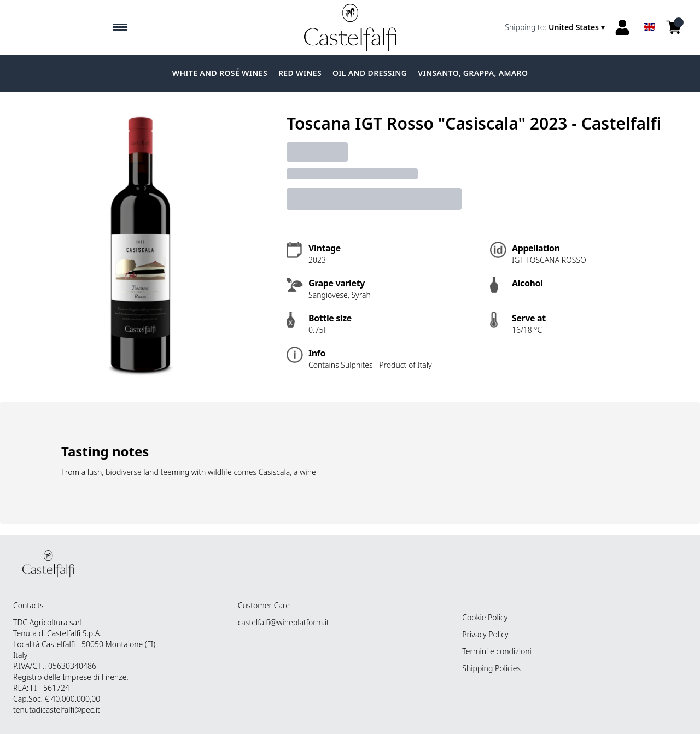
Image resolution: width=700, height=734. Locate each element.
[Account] (622, 27)
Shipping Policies (491, 668)
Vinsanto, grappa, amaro (473, 73)
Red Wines (300, 73)
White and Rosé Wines (220, 73)
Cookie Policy (485, 617)
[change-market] (556, 27)
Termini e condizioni (497, 651)
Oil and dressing (370, 73)
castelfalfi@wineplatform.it (284, 622)
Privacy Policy (485, 634)
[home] (350, 27)
